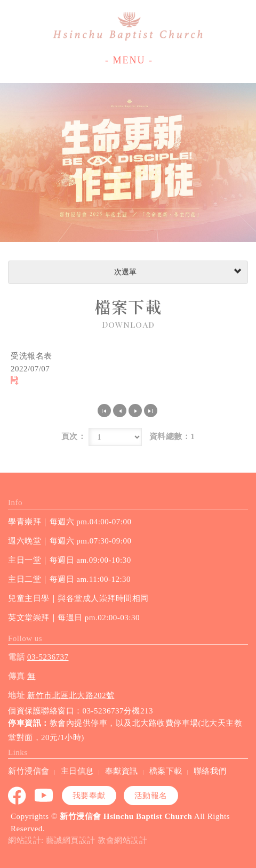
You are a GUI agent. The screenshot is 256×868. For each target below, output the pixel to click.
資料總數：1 (172, 436)
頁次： (74, 436)
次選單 (177, 272)
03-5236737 (48, 657)
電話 (16, 657)
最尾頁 (151, 411)
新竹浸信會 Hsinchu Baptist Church (128, 27)
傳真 (16, 676)
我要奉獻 (89, 796)
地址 (16, 695)
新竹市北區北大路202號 (71, 695)
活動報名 (151, 796)
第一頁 (104, 411)
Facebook (18, 796)
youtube (44, 796)
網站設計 (25, 840)
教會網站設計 (122, 840)
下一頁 (135, 411)
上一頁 (120, 411)
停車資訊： (29, 723)
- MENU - (129, 60)
